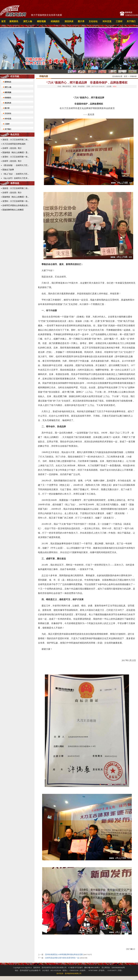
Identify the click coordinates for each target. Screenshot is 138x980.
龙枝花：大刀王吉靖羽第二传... (16, 140)
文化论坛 (93, 21)
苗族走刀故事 (8, 170)
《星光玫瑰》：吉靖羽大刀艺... (16, 165)
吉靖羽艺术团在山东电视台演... (16, 205)
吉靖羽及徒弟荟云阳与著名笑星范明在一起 (62, 958)
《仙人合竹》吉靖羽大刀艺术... (16, 178)
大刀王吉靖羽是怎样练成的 (14, 144)
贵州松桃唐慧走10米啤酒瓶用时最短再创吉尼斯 (64, 954)
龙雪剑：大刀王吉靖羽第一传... (16, 157)
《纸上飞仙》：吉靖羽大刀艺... (16, 174)
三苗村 (119, 21)
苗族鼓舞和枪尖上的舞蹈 (13, 210)
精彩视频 (41, 21)
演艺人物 (28, 21)
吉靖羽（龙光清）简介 (12, 148)
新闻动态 (8, 82)
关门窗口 (131, 949)
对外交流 (107, 21)
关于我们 (131, 21)
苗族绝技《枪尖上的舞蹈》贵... (16, 152)
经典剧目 (55, 21)
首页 (3, 21)
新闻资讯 (14, 21)
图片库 (81, 21)
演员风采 (69, 21)
